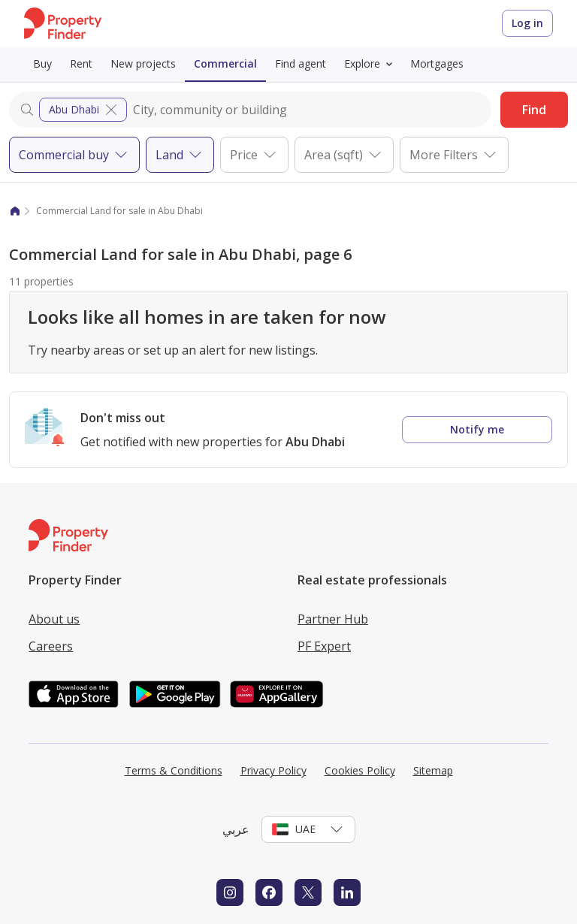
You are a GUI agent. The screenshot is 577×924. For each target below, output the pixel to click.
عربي (236, 829)
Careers (51, 646)
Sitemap (433, 770)
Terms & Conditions (174, 770)
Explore (371, 64)
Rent (81, 63)
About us (54, 619)
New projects (143, 63)
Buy (42, 63)
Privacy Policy (273, 770)
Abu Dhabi (85, 110)
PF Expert (324, 646)
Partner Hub (333, 619)
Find (534, 110)
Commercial (225, 63)
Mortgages (437, 63)
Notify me (477, 429)
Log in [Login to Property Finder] (527, 23)
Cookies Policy (360, 770)
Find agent (301, 63)
